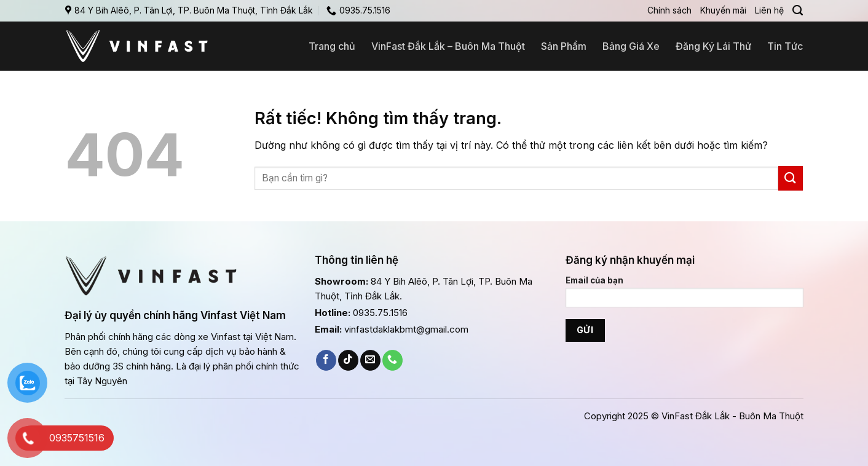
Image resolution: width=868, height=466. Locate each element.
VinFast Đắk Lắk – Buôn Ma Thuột (448, 46)
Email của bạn (685, 296)
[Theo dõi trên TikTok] (348, 360)
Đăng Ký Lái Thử (713, 46)
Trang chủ (332, 46)
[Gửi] (791, 178)
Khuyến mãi (723, 10)
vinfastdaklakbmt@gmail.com (406, 329)
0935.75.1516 (380, 313)
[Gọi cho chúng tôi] (393, 360)
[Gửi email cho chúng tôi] (370, 360)
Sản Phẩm (564, 46)
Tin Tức (785, 46)
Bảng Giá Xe (631, 46)
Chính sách (669, 10)
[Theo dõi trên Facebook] (326, 360)
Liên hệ (769, 10)
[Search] (798, 10)
